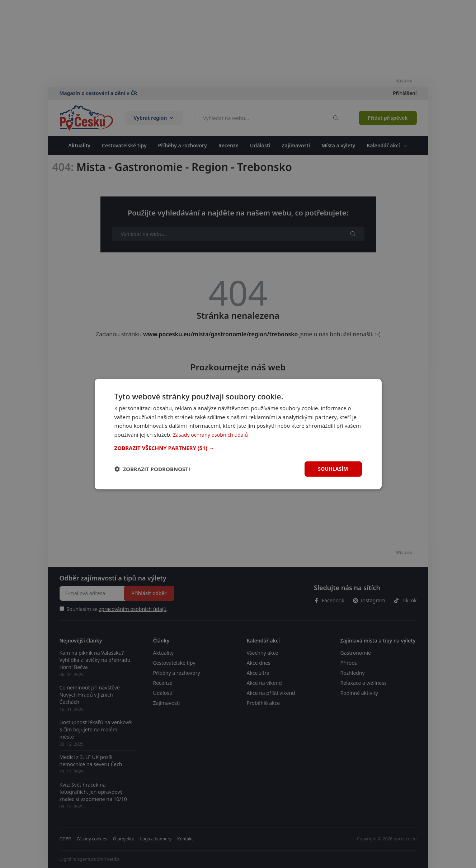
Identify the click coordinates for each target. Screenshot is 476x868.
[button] (238, 447)
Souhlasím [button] (333, 469)
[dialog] (238, 434)
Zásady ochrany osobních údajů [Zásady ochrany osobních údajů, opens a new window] (213, 434)
